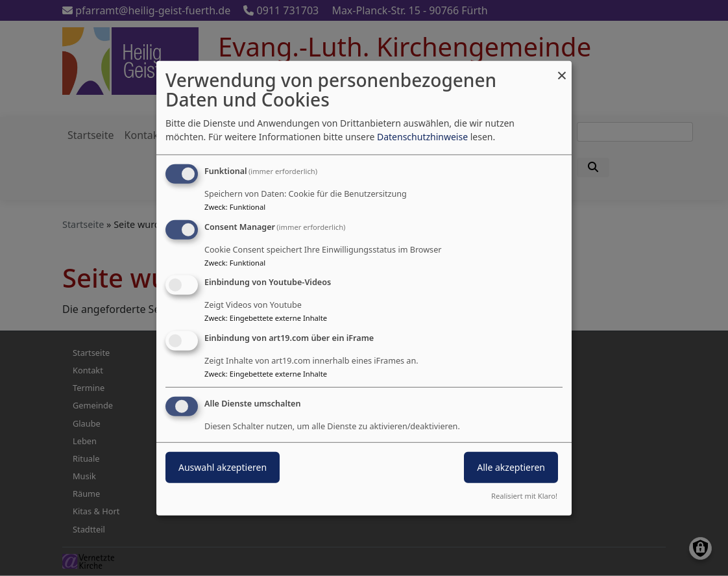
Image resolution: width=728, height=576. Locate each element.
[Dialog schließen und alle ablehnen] (562, 69)
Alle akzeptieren (511, 467)
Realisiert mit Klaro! (524, 496)
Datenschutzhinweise (422, 137)
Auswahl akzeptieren (223, 467)
